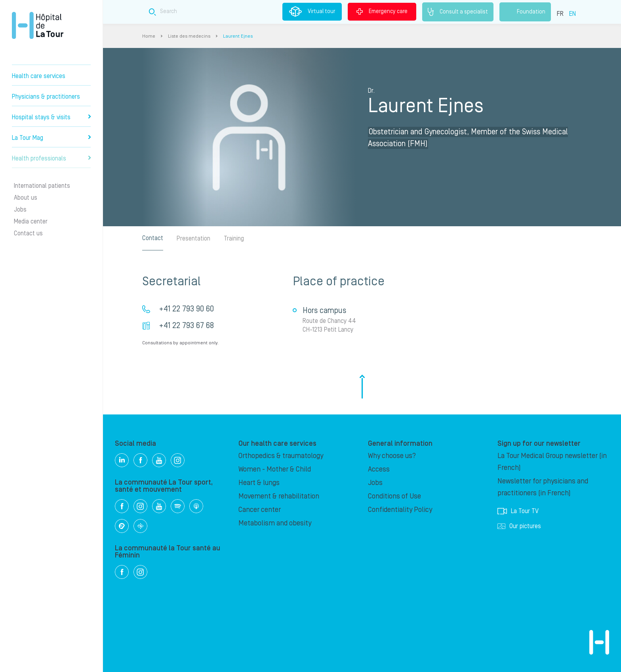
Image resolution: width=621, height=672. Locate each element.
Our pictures (519, 526)
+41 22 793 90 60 (186, 309)
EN (572, 14)
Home (149, 36)
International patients (42, 186)
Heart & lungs (259, 483)
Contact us (28, 233)
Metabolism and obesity (275, 523)
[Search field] (276, 12)
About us (26, 198)
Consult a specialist (458, 12)
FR (560, 14)
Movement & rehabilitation (279, 496)
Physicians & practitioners (46, 97)
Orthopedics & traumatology (281, 456)
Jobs (20, 210)
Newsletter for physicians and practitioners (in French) (543, 487)
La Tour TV (518, 511)
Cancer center (260, 510)
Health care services (39, 76)
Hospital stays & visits (51, 117)
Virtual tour (312, 11)
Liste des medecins (189, 36)
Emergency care (382, 11)
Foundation (525, 12)
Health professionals (51, 158)
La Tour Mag (51, 138)
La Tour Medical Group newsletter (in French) (552, 462)
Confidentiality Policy (400, 510)
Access (379, 469)
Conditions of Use (394, 496)
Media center (31, 221)
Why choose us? (392, 456)
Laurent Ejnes (238, 36)
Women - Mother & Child (275, 469)
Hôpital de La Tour (38, 25)
